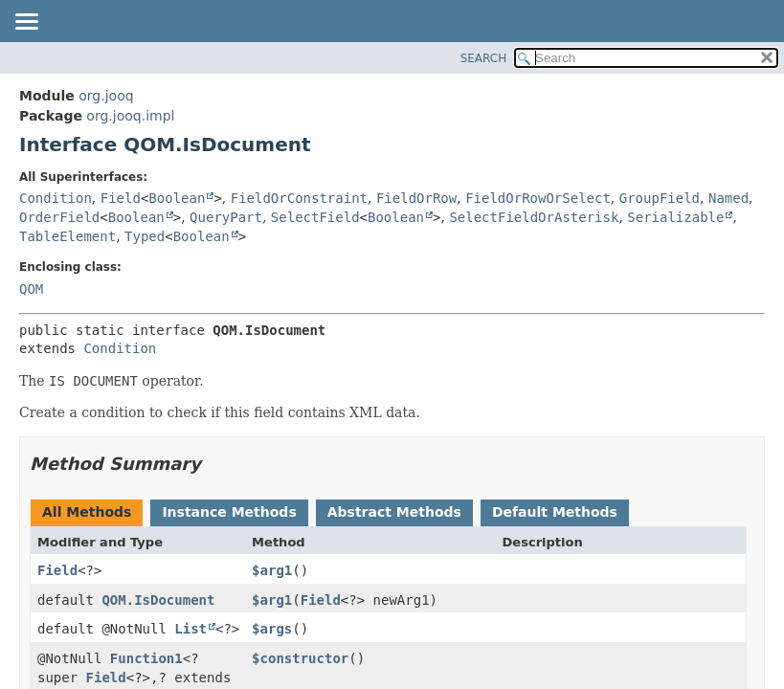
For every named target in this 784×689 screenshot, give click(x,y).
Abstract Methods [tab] (394, 512)
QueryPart (226, 217)
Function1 (146, 658)
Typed (145, 236)
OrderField (59, 217)
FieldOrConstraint (299, 198)
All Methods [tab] (87, 512)
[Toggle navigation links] (26, 23)
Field (121, 198)
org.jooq (106, 96)
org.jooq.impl (130, 116)
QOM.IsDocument (158, 600)
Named (728, 198)
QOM (31, 289)
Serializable (675, 217)
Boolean (177, 198)
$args (272, 629)
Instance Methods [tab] (229, 512)
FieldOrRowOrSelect (538, 198)
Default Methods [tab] (555, 512)
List (190, 629)
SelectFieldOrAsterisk (534, 217)
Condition (56, 198)
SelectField (315, 217)
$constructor (300, 658)
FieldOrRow (416, 198)
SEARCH (484, 58)
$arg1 (272, 570)
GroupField (660, 198)
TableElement (67, 236)
